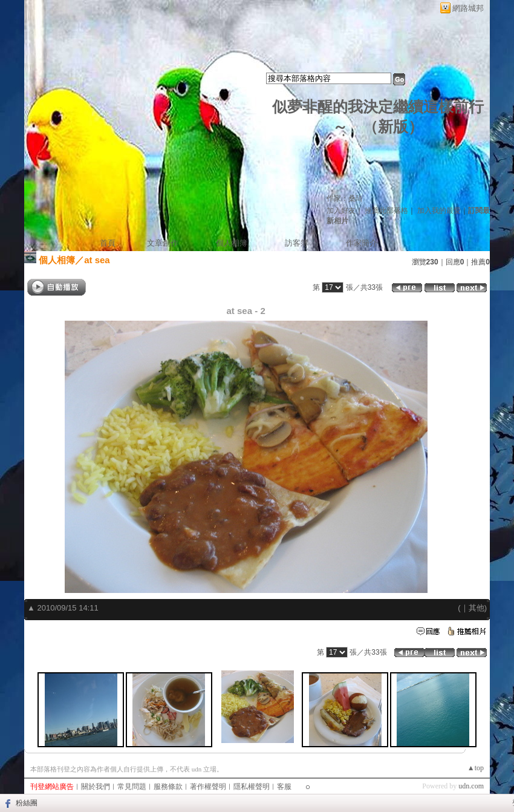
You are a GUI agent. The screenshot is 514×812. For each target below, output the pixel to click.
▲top (476, 768)
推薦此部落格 (386, 211)
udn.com (471, 786)
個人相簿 (232, 243)
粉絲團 (27, 803)
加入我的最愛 (439, 211)
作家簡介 (362, 243)
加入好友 (341, 211)
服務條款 (168, 787)
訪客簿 (297, 243)
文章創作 (163, 243)
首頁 (108, 243)
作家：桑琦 (345, 198)
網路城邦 (468, 8)
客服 (284, 787)
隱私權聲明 (252, 787)
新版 (393, 127)
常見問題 (132, 787)
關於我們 (96, 787)
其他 (477, 608)
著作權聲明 (208, 787)
